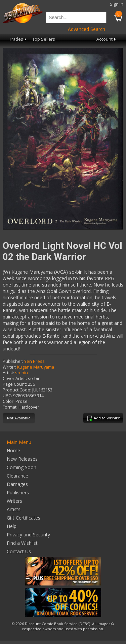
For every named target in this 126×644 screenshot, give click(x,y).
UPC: (7, 396)
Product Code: (17, 390)
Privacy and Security (28, 535)
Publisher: (13, 361)
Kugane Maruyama (36, 367)
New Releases (22, 459)
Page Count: (15, 384)
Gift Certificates (24, 518)
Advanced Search (87, 29)
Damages (17, 484)
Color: (9, 401)
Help (12, 526)
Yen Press (34, 361)
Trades (18, 39)
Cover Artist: (15, 378)
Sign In (117, 4)
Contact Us (19, 551)
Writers (14, 501)
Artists (14, 509)
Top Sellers (44, 39)
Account (107, 39)
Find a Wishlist (22, 543)
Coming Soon (22, 467)
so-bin (22, 373)
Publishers (18, 493)
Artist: (8, 373)
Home (13, 450)
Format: (10, 407)
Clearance (17, 476)
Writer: (9, 367)
